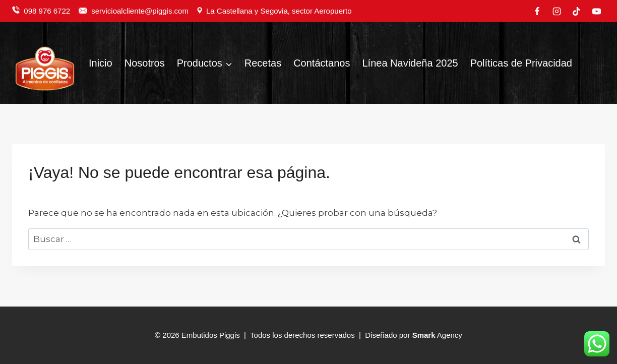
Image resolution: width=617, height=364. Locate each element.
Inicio (101, 63)
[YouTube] (596, 11)
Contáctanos (322, 63)
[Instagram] (557, 11)
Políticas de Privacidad (521, 63)
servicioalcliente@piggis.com (141, 11)
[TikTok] (577, 11)
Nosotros (145, 63)
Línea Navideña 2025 (410, 63)
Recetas (263, 63)
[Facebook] (537, 11)
